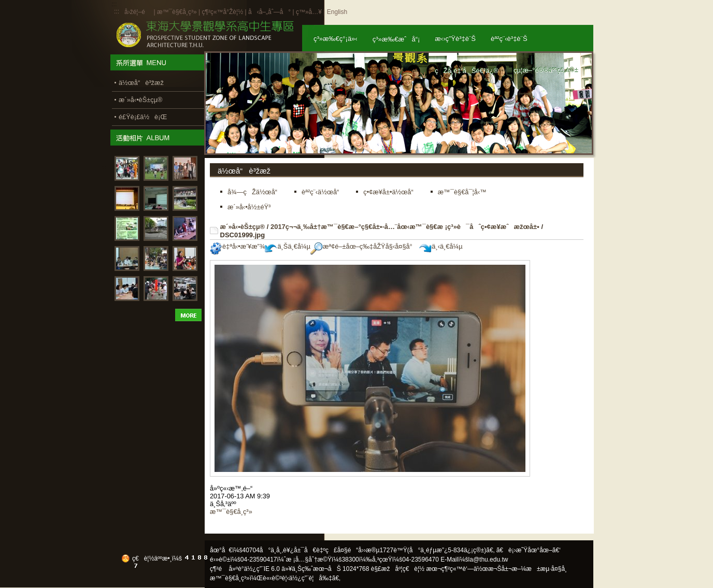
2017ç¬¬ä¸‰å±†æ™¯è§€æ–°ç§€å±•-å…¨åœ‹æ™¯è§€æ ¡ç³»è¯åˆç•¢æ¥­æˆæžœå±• (405, 227)
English (337, 12)
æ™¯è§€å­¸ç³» (178, 12)
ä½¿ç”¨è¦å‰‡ (311, 578)
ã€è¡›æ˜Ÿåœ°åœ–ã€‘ (529, 550)
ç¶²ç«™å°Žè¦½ (222, 12)
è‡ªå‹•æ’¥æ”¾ (237, 246)
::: (117, 11)
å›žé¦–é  (138, 12)
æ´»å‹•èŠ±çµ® (243, 227)
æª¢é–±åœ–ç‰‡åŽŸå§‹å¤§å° (364, 246)
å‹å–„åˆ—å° (269, 12)
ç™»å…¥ (309, 12)
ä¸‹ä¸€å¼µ (441, 246)
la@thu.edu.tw (488, 560)
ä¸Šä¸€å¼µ (288, 246)
